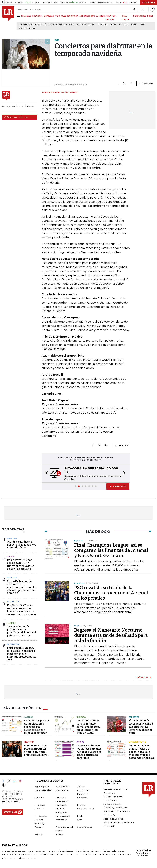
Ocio (80, 820)
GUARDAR (146, 83)
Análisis (81, 786)
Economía (82, 797)
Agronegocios (42, 786)
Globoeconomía (85, 808)
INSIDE (150, 16)
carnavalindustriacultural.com (49, 854)
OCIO (58, 16)
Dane (142, 24)
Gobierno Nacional (86, 24)
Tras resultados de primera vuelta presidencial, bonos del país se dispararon (21, 631)
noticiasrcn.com (107, 854)
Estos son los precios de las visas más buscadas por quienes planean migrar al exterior (37, 727)
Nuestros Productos (113, 797)
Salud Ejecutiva (85, 827)
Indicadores (41, 816)
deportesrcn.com (28, 858)
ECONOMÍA (37, 16)
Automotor (13, 602)
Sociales (39, 834)
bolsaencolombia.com (115, 851)
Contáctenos (110, 800)
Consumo (40, 797)
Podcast (39, 827)
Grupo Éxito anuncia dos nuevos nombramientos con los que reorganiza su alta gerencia (22, 587)
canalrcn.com (73, 854)
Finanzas (102, 24)
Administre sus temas (16, 117)
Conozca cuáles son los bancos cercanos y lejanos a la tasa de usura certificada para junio (89, 752)
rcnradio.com (90, 854)
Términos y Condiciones (115, 808)
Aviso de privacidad (113, 804)
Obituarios (61, 820)
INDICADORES (140, 16)
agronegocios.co (37, 851)
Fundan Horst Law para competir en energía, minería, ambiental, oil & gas (36, 750)
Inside (80, 816)
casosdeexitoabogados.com (17, 854)
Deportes (134, 717)
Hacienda (11, 623)
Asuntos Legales (43, 790)
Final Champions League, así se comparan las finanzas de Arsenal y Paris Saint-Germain (111, 550)
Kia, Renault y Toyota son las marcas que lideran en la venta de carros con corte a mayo (22, 610)
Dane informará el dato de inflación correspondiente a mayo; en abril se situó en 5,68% (88, 727)
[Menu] (19, 16)
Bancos (80, 742)
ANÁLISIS (101, 16)
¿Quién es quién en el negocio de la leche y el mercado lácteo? (21, 545)
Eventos (81, 805)
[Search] (134, 9)
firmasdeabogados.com (88, 851)
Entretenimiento (137, 742)
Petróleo (124, 24)
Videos (60, 834)
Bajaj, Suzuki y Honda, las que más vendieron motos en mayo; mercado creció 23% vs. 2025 (21, 654)
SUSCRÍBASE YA (118, 486)
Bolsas (11, 556)
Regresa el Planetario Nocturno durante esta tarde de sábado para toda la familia (111, 635)
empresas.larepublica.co (61, 851)
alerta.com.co (9, 858)
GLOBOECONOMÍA (70, 16)
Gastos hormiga (27, 28)
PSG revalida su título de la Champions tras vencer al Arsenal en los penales (111, 593)
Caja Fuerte (62, 790)
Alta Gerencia (63, 786)
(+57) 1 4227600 (11, 801)
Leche (134, 24)
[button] (46, 473)
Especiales (61, 805)
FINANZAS (26, 16)
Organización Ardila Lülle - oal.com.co (143, 853)
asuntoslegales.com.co (14, 851)
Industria (12, 538)
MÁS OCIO (142, 677)
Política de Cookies (113, 819)
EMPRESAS (49, 16)
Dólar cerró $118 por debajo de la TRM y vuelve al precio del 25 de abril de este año (21, 564)
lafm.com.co (125, 854)
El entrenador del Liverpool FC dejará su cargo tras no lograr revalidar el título (141, 727)
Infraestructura (63, 816)
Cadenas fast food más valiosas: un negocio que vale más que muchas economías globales (141, 752)
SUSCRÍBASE (148, 2)
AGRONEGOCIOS (87, 16)
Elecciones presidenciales (61, 24)
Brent (113, 24)
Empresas (40, 805)
